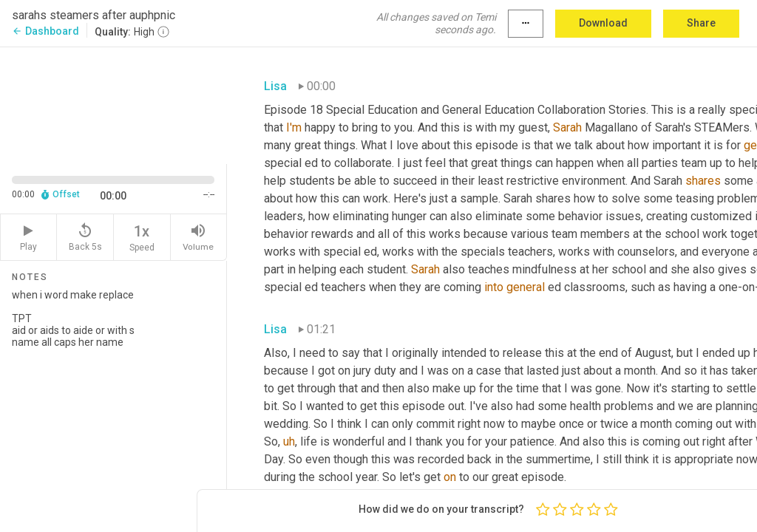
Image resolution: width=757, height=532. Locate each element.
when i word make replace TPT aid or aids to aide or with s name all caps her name (113, 405)
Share (701, 23)
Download (603, 23)
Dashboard (45, 31)
